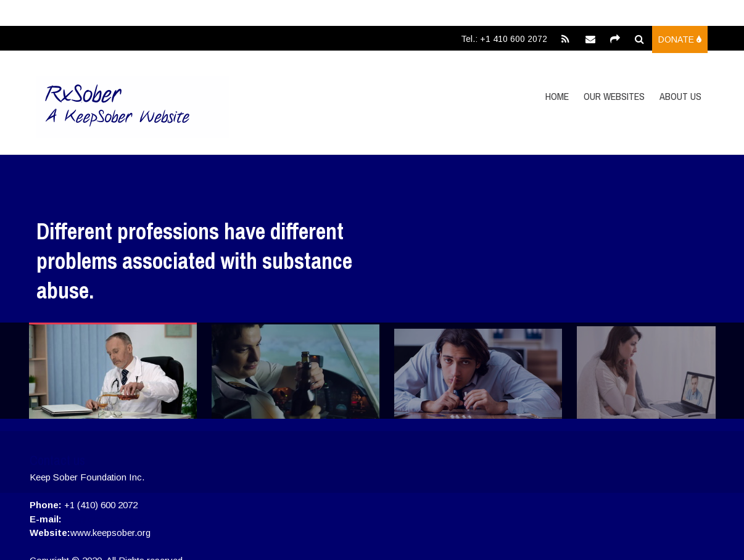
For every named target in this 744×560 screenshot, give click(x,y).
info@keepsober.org (103, 519)
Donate (680, 39)
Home (557, 96)
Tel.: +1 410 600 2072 (504, 39)
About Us (680, 96)
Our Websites (614, 96)
